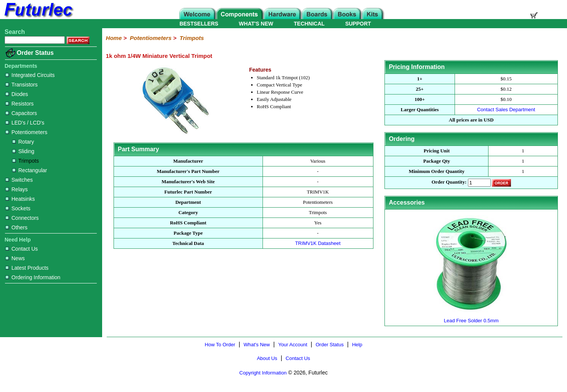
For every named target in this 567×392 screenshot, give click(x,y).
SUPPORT (358, 24)
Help (357, 345)
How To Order (220, 345)
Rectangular (30, 170)
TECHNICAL (309, 24)
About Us (267, 358)
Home (114, 38)
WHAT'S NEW (256, 24)
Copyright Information (263, 373)
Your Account (293, 345)
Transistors (22, 85)
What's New (257, 345)
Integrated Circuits (30, 75)
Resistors (19, 104)
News (15, 258)
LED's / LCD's (25, 123)
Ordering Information (33, 277)
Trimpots (26, 161)
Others (16, 227)
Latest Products (27, 268)
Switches (19, 180)
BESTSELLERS (199, 24)
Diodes (17, 94)
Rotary (23, 142)
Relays (17, 189)
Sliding (23, 151)
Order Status (35, 53)
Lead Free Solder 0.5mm (471, 318)
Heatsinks (20, 199)
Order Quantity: (449, 182)
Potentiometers (26, 132)
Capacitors (21, 113)
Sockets (18, 208)
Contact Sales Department (506, 110)
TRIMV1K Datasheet (318, 243)
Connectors (22, 218)
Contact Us (22, 249)
